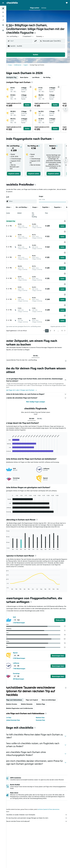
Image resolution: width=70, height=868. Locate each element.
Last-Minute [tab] (41, 77)
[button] (3, 3)
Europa (15, 65)
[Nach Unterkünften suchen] (3, 12)
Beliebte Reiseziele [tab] (32, 700)
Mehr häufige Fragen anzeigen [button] (38, 394)
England (31, 65)
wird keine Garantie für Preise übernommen (54, 808)
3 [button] (54, 323)
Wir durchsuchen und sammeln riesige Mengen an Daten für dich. (39, 816)
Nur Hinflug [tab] (52, 77)
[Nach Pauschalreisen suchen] (3, 20)
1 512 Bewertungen (24, 619)
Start (10, 65)
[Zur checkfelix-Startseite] (12, 3)
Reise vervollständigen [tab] (54, 696)
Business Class (43, 713)
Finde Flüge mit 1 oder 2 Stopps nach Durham (26, 382)
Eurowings (21, 669)
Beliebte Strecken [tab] (17, 700)
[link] (18, 175)
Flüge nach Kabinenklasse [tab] (19, 696)
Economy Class (43, 716)
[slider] (68, 204)
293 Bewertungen (24, 675)
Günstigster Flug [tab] (16, 77)
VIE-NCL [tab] (38, 348)
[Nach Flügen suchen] (3, 8)
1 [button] (47, 323)
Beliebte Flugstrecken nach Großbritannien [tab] (25, 704)
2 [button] (51, 323)
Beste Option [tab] (29, 77)
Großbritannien (23, 65)
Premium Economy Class (17, 716)
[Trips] (3, 25)
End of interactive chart (11, 443)
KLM (19, 613)
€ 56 (14, 25)
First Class (13, 713)
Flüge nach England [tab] (37, 696)
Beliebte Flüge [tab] (46, 700)
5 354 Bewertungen (24, 654)
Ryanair (20, 649)
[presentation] (45, 33)
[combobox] (45, 37)
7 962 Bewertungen (24, 665)
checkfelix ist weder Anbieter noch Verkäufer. (39, 813)
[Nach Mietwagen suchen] (3, 16)
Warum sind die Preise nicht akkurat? (39, 820)
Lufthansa (21, 659)
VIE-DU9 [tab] (34, 410)
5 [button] (62, 323)
